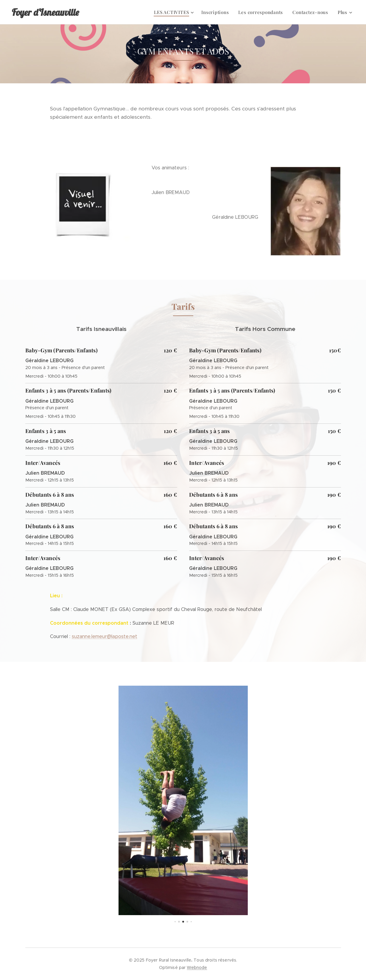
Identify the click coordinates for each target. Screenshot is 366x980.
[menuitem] (121, 12)
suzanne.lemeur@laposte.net (104, 636)
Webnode (197, 968)
